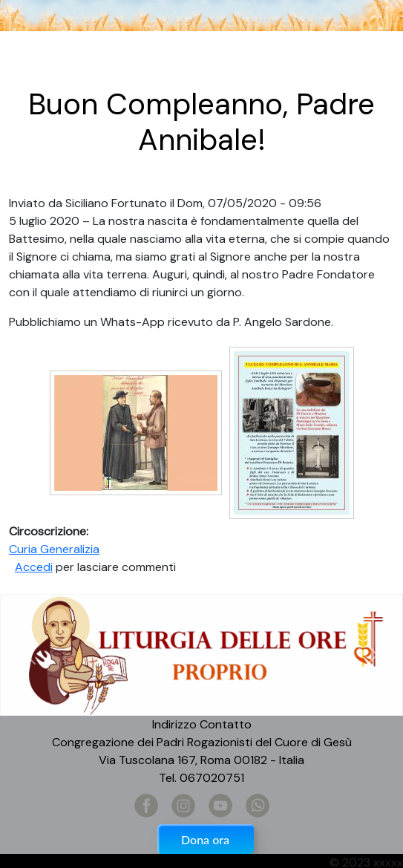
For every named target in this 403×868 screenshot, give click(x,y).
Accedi (34, 567)
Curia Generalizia (54, 549)
